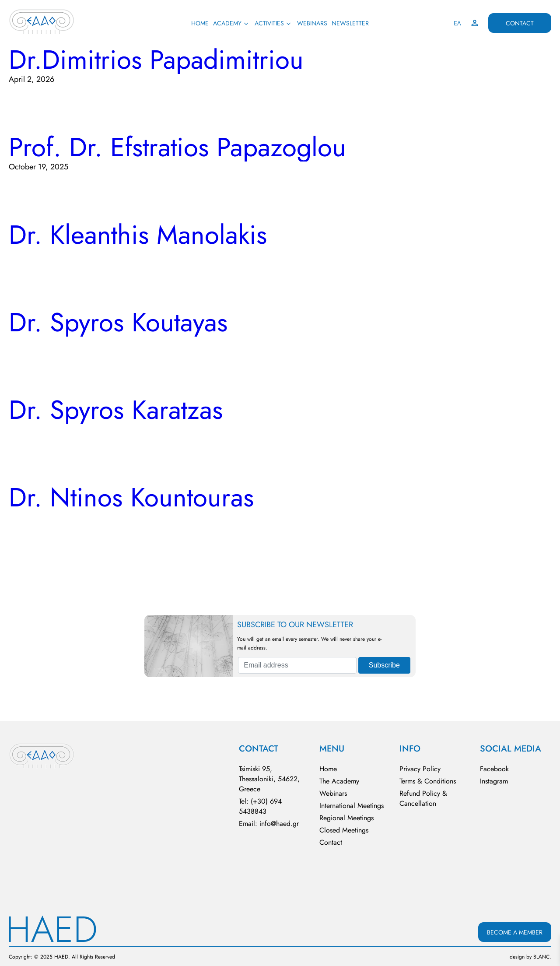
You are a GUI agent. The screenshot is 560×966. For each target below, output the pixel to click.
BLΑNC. (542, 957)
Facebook (494, 769)
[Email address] (297, 665)
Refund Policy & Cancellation (423, 798)
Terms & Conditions (428, 781)
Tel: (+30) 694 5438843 (260, 806)
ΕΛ (457, 23)
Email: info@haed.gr (269, 824)
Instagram (494, 781)
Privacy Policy (420, 769)
